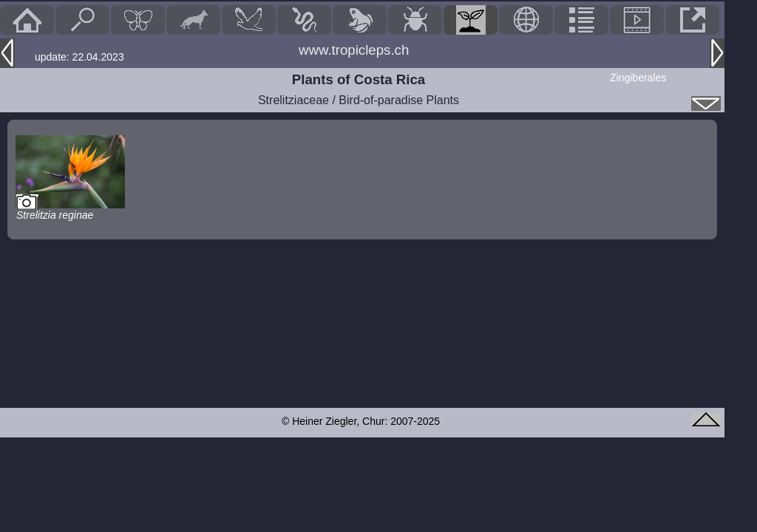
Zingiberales (638, 78)
